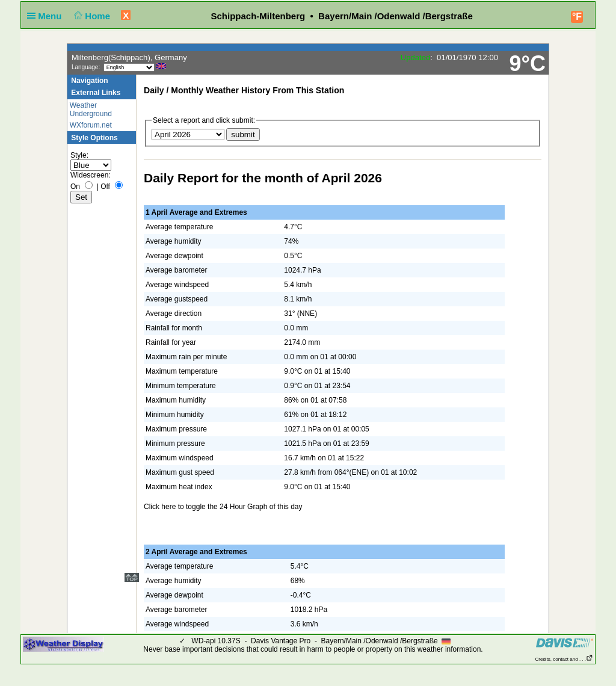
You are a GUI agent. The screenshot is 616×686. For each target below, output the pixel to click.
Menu (47, 16)
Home (91, 16)
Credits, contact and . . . (564, 659)
